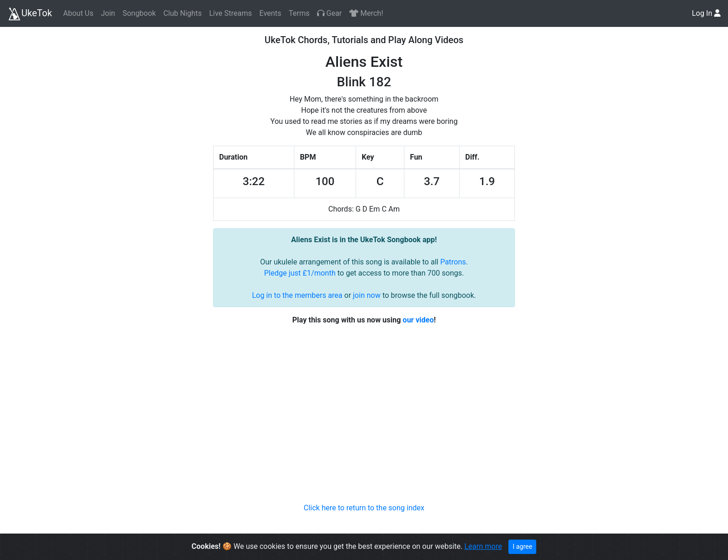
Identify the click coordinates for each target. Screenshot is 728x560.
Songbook (139, 13)
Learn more (483, 546)
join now (367, 295)
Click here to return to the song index (364, 508)
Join (108, 13)
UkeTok (30, 14)
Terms (299, 13)
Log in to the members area (297, 295)
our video (418, 320)
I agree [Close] (522, 547)
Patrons (453, 262)
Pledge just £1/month (300, 273)
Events (270, 13)
